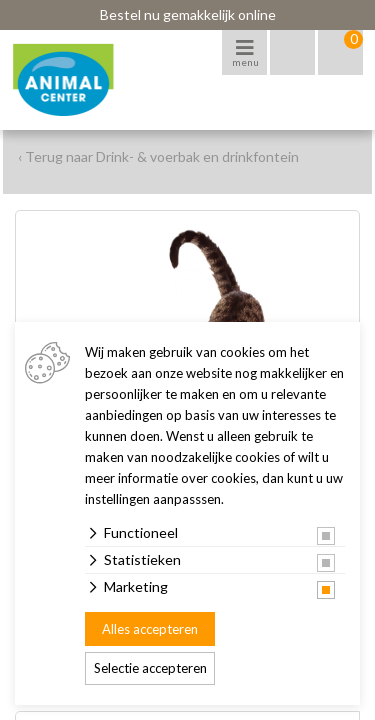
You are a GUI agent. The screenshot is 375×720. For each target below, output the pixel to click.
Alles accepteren (150, 629)
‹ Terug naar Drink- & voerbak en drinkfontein (158, 156)
